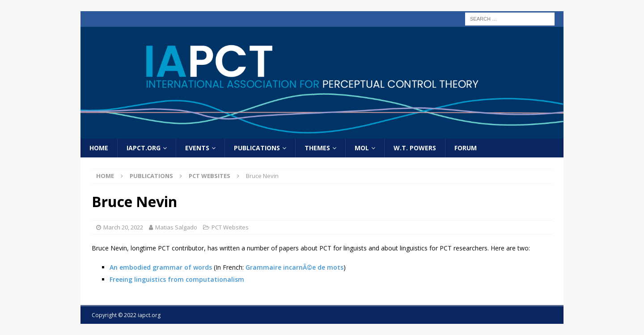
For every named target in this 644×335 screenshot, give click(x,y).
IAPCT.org (144, 148)
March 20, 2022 (123, 227)
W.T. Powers (415, 148)
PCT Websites (230, 227)
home (99, 148)
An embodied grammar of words (161, 267)
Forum (466, 148)
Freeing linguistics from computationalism (177, 279)
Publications (257, 148)
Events (197, 148)
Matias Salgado (176, 227)
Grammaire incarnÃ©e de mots (294, 267)
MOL (362, 148)
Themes (317, 148)
